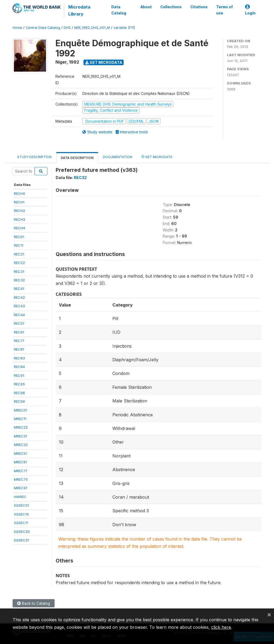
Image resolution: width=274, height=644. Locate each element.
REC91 (19, 375)
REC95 (19, 384)
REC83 (19, 358)
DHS (67, 28)
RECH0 (20, 193)
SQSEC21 (21, 540)
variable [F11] (124, 28)
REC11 (19, 245)
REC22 (19, 263)
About (146, 7)
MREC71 (20, 471)
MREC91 (20, 488)
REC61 (19, 332)
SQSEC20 (22, 532)
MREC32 (21, 445)
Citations (199, 7)
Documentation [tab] (117, 157)
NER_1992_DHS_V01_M (92, 28)
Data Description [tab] (77, 158)
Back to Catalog (34, 603)
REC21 (19, 254)
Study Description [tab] (34, 157)
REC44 (19, 315)
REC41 (19, 289)
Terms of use (224, 10)
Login (250, 10)
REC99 (19, 401)
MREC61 (20, 462)
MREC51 (20, 453)
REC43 (19, 306)
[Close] (269, 614)
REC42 (19, 297)
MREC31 (20, 436)
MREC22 (21, 427)
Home (17, 28)
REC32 (19, 280)
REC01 (19, 237)
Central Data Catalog (43, 28)
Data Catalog (119, 10)
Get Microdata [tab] (157, 157)
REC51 (19, 323)
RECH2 (20, 211)
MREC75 (21, 479)
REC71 (19, 341)
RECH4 (20, 228)
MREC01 (20, 410)
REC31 (19, 271)
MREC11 (20, 419)
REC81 (19, 349)
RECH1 (19, 202)
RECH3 (20, 219)
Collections (171, 7)
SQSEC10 (21, 514)
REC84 (19, 367)
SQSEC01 (21, 505)
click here (221, 627)
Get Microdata (104, 62)
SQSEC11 (21, 523)
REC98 (19, 393)
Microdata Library (79, 10)
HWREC (20, 497)
